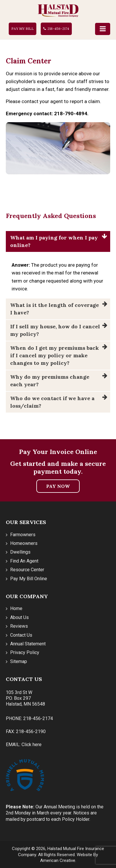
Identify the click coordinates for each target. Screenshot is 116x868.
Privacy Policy (25, 652)
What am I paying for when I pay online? (54, 241)
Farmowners (23, 535)
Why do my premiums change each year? (50, 381)
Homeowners (24, 543)
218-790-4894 (71, 113)
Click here (32, 745)
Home (16, 608)
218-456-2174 (58, 29)
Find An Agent (24, 561)
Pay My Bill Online (29, 579)
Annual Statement (28, 644)
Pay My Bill (23, 29)
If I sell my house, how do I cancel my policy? (55, 330)
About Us (19, 617)
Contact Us (21, 635)
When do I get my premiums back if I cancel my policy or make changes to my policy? (55, 355)
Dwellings (20, 552)
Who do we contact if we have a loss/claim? (52, 402)
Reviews (19, 626)
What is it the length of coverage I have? (55, 309)
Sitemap (19, 661)
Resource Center (27, 570)
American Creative (58, 860)
